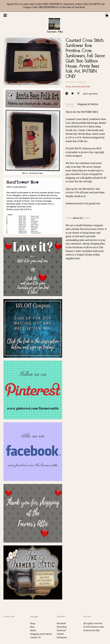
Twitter (60, 634)
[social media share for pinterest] (79, 94)
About (33, 630)
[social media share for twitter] (73, 94)
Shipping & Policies (88, 104)
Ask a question (90, 94)
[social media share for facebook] (67, 94)
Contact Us (35, 637)
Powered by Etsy (92, 630)
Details (70, 104)
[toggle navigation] (5, 15)
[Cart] (107, 16)
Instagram (62, 637)
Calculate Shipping (76, 82)
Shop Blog (62, 627)
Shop (33, 623)
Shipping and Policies (41, 634)
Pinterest (61, 630)
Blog (32, 627)
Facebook (61, 623)
